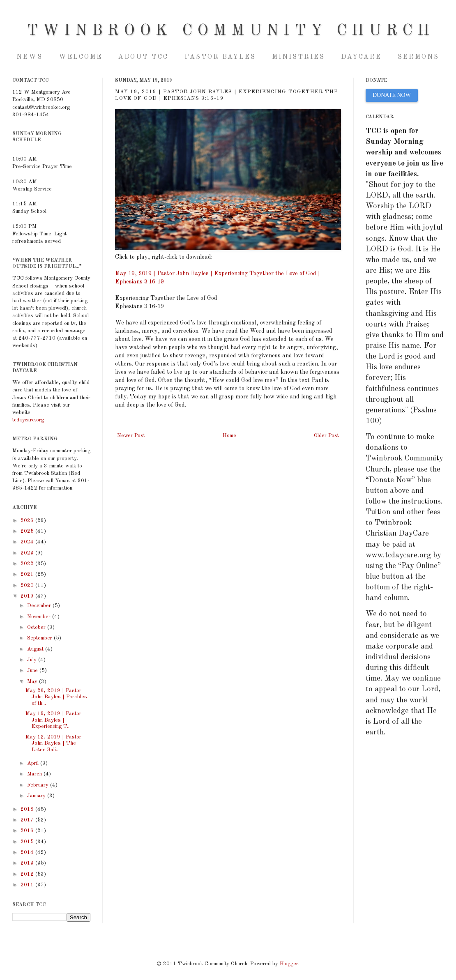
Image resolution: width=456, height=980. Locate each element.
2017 (28, 820)
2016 (28, 831)
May (33, 682)
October (37, 627)
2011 (28, 885)
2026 (28, 521)
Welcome (81, 57)
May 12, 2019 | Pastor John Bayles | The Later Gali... (53, 743)
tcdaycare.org (28, 420)
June (33, 671)
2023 (28, 553)
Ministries (298, 57)
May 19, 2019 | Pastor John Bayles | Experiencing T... (53, 720)
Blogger (289, 964)
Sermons (418, 57)
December (40, 606)
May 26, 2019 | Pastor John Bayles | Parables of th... (56, 697)
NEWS (30, 57)
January (37, 796)
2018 (28, 809)
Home (229, 436)
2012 (28, 874)
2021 (28, 574)
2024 (28, 542)
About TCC (143, 57)
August (36, 649)
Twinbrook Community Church (231, 31)
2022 (28, 564)
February (39, 785)
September (40, 638)
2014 (28, 852)
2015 (28, 842)
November (40, 617)
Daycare (361, 57)
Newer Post (131, 436)
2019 (28, 596)
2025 (28, 531)
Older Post (326, 436)
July (33, 660)
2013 (28, 863)
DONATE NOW (392, 95)
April (34, 763)
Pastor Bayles (220, 57)
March (35, 774)
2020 (28, 585)
